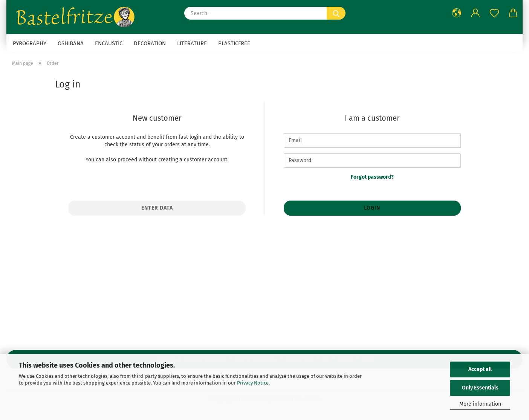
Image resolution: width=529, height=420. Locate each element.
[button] (457, 13)
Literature (192, 43)
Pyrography (30, 43)
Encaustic (109, 43)
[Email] (372, 141)
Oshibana (71, 43)
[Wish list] (494, 13)
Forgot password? (372, 177)
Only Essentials (480, 388)
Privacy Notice (253, 383)
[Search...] (336, 13)
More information (480, 404)
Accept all (480, 369)
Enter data (157, 208)
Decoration (150, 43)
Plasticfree (234, 43)
